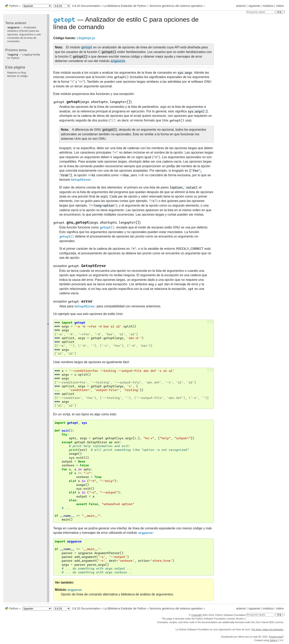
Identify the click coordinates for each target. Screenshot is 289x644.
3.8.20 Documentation (86, 6)
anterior (241, 6)
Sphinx (273, 640)
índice (280, 6)
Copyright (197, 615)
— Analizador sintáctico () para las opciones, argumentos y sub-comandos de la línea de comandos (24, 34)
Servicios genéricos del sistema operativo (176, 6)
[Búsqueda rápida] (260, 12)
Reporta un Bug (17, 73)
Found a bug (276, 637)
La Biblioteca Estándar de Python (125, 6)
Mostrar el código (17, 76)
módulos (268, 6)
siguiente (254, 6)
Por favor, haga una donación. (268, 630)
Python (14, 6)
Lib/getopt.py (86, 38)
